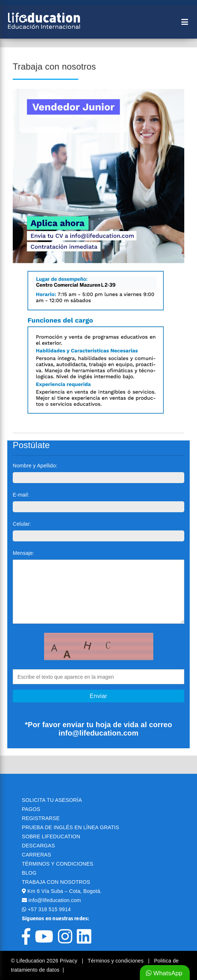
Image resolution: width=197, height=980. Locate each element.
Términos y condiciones (117, 961)
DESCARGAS (38, 846)
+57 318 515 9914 (49, 909)
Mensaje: (23, 553)
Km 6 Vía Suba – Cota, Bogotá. (64, 891)
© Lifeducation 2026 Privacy (45, 961)
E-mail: (21, 495)
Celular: (22, 524)
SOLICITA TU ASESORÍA (52, 800)
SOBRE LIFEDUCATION (51, 836)
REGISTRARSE (41, 818)
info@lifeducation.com (55, 900)
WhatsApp (164, 973)
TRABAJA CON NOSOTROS (56, 882)
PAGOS (31, 809)
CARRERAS (36, 855)
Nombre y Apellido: (35, 466)
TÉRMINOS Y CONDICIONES (58, 864)
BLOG (29, 873)
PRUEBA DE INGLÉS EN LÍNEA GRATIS (70, 827)
